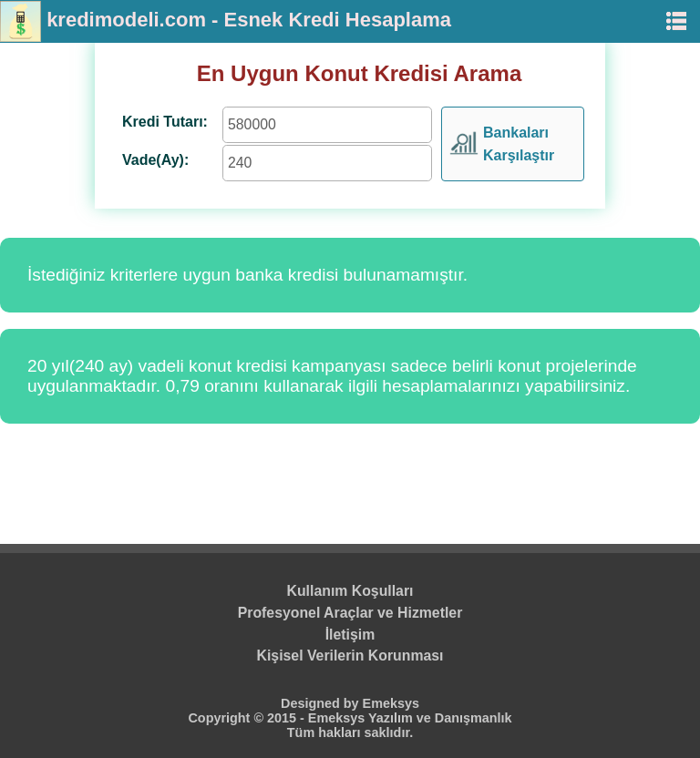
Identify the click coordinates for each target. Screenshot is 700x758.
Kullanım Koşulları (350, 591)
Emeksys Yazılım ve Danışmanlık (410, 718)
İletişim (350, 635)
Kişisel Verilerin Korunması (350, 656)
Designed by (322, 703)
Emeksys (391, 703)
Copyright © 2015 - (247, 718)
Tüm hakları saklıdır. (350, 732)
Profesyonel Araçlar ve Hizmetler (350, 613)
